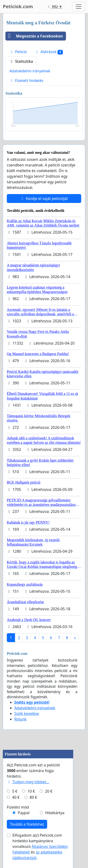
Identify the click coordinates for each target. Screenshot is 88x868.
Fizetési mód (18, 807)
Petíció (18, 52)
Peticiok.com (18, 6)
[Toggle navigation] (79, 7)
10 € (31, 791)
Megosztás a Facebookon (34, 36)
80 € (33, 797)
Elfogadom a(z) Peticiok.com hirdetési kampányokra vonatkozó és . (40, 846)
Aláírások (49, 52)
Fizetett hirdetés (26, 81)
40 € (16, 797)
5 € (15, 791)
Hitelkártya (55, 813)
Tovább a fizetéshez (27, 824)
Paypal (24, 813)
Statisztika (21, 61)
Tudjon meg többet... (28, 782)
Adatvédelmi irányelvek (30, 71)
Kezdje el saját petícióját (44, 199)
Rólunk (20, 719)
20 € (49, 791)
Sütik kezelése (27, 714)
